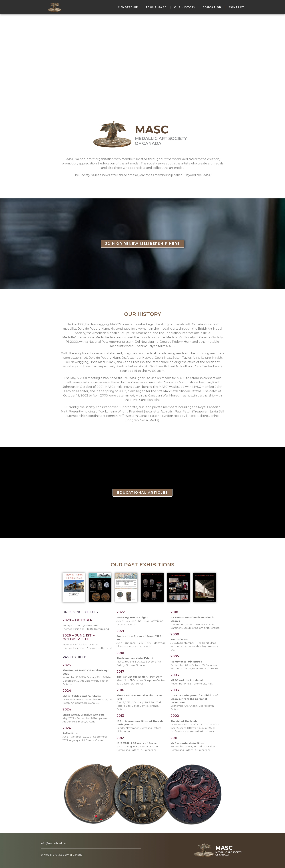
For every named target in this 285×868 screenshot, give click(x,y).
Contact (237, 7)
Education (212, 7)
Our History (185, 7)
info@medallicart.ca (53, 843)
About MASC (156, 7)
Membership (128, 7)
